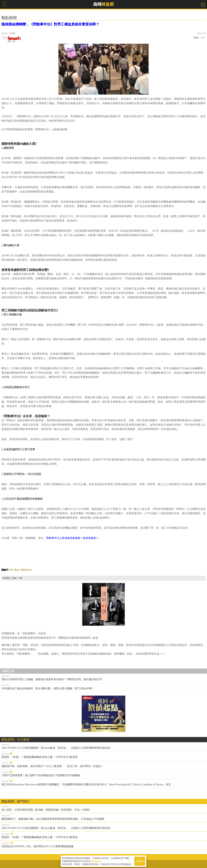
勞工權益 (14, 570)
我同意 (140, 861)
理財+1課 (14, 39)
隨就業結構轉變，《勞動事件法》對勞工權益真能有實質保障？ (50, 24)
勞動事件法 (26, 570)
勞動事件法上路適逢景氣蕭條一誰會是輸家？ (72, 538)
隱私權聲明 (96, 861)
